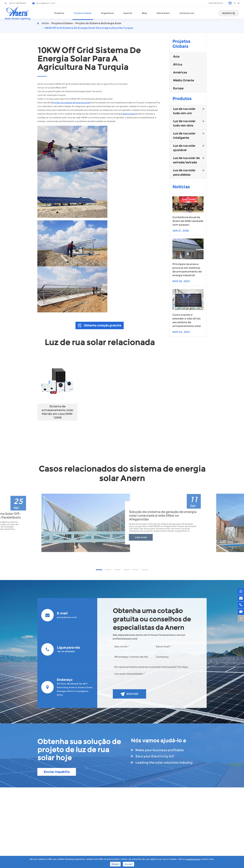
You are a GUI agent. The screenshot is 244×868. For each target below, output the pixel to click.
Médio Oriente (183, 80)
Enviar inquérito (57, 772)
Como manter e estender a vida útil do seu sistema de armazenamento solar (187, 320)
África (178, 65)
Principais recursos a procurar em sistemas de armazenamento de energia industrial (187, 270)
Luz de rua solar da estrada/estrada (189, 160)
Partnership (216, 3)
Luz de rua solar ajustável (189, 148)
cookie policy (193, 859)
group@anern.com (44, 3)
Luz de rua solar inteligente (189, 135)
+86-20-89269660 (15, 3)
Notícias (181, 187)
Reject (115, 864)
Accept (129, 864)
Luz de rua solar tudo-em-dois (189, 123)
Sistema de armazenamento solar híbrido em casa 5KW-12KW (57, 412)
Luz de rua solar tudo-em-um (189, 111)
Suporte (128, 16)
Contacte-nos (187, 16)
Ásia (176, 57)
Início (45, 23)
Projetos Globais (83, 16)
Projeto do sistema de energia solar (71, 103)
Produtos (59, 16)
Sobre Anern (163, 16)
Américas (180, 73)
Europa (178, 88)
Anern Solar (129, 114)
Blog (144, 16)
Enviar (129, 694)
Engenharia (107, 16)
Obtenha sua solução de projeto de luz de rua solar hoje (79, 750)
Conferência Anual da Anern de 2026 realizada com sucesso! (188, 221)
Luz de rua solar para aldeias (189, 172)
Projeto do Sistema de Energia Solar (98, 23)
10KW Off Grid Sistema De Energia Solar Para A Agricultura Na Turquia (89, 28)
